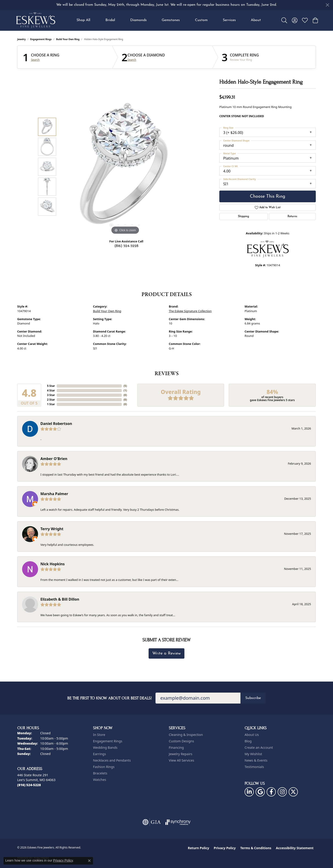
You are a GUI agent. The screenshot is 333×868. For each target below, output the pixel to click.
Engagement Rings (41, 39)
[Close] (327, 5)
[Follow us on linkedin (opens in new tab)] (249, 792)
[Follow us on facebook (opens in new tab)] (271, 792)
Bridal (110, 20)
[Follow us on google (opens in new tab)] (260, 792)
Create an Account (259, 747)
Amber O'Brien (54, 459)
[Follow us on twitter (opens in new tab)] (293, 792)
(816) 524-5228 (126, 246)
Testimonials (254, 767)
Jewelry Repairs (181, 754)
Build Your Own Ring (68, 39)
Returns (292, 216)
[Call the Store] (29, 785)
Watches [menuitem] (100, 780)
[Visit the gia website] (152, 822)
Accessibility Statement (295, 848)
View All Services (182, 760)
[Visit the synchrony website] (178, 822)
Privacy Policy (225, 848)
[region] (125, 167)
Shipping (243, 216)
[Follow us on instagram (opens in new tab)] (282, 792)
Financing (176, 747)
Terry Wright (52, 529)
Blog (248, 741)
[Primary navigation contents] (169, 20)
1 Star (51, 404)
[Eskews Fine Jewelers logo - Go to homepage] (36, 20)
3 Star (51, 395)
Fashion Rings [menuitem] (104, 767)
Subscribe (253, 698)
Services (229, 20)
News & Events (256, 760)
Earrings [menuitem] (99, 754)
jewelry (21, 39)
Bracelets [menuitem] (100, 773)
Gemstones (171, 20)
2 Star (51, 400)
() (125, 386)
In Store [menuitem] (99, 735)
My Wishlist (253, 754)
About (256, 20)
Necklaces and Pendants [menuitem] (112, 760)
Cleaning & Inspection (186, 735)
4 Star (51, 390)
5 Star (51, 386)
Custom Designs (181, 741)
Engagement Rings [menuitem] (108, 741)
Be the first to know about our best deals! (110, 698)
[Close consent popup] (89, 861)
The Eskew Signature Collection (190, 311)
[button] (284, 20)
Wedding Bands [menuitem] (105, 747)
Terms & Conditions (256, 848)
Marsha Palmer (54, 494)
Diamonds (138, 20)
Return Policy (199, 848)
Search (35, 60)
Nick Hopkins (53, 564)
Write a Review (166, 653)
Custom (201, 20)
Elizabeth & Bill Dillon (60, 599)
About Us (252, 735)
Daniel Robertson (56, 424)
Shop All (83, 20)
